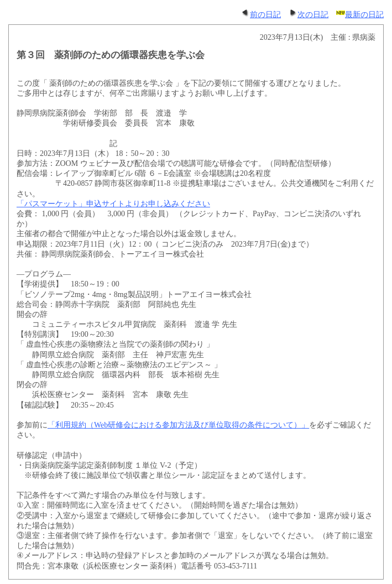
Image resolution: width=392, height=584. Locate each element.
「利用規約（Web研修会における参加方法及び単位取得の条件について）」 (178, 425)
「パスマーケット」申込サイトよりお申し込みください (113, 204)
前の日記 (261, 15)
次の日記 (309, 15)
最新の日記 (360, 15)
